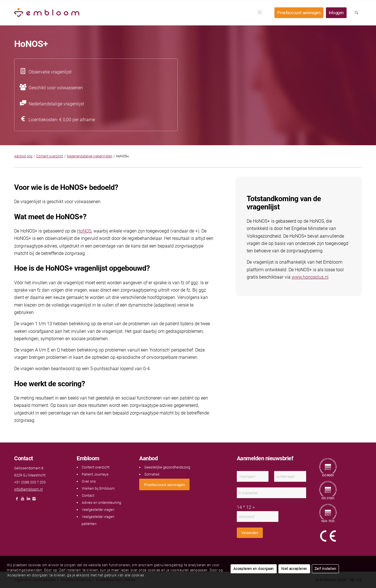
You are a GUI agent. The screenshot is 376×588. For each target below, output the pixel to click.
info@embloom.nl (28, 489)
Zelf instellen (325, 569)
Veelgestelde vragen (98, 510)
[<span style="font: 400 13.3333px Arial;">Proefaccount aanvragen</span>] (164, 484)
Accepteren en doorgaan (254, 569)
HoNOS (84, 231)
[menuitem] (262, 13)
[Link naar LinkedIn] (28, 500)
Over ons (89, 481)
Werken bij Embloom (98, 488)
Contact (88, 495)
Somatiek (152, 474)
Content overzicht (50, 156)
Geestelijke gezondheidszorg (167, 467)
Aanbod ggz (23, 156)
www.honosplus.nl (310, 277)
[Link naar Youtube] (23, 500)
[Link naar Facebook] (17, 500)
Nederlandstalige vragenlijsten (90, 156)
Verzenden (250, 533)
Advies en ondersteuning (101, 503)
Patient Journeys (95, 474)
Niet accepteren (294, 569)
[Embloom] (47, 13)
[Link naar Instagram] (34, 500)
